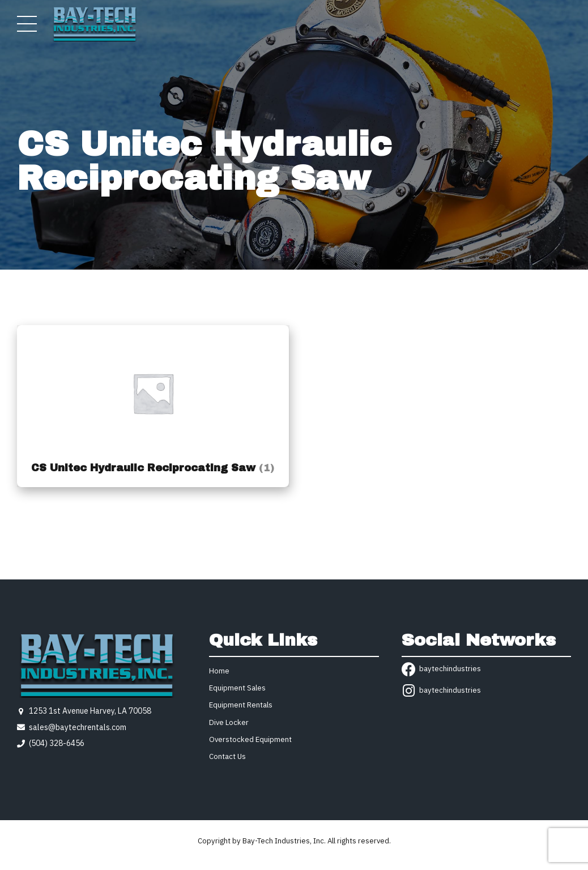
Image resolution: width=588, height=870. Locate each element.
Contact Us (227, 756)
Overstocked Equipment (250, 739)
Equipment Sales (237, 688)
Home (219, 671)
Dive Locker (229, 722)
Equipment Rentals (241, 705)
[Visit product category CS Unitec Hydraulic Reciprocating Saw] (153, 406)
